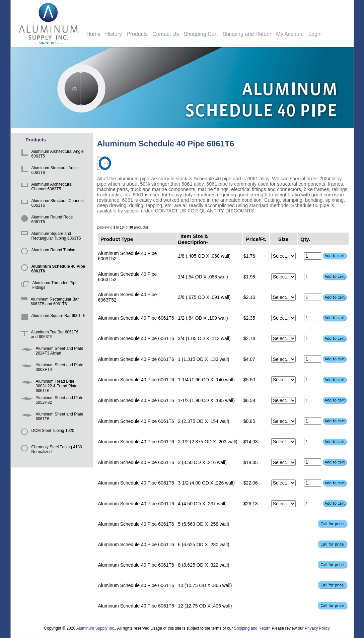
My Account (290, 34)
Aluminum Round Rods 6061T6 (46, 220)
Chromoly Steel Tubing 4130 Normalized (50, 450)
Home (94, 34)
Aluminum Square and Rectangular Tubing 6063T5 (50, 237)
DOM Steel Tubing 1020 (47, 434)
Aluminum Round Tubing (47, 253)
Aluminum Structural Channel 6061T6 (51, 204)
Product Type (117, 239)
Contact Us (166, 34)
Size (283, 239)
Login (315, 34)
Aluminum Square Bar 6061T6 (52, 319)
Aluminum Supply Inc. (96, 628)
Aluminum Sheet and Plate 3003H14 (51, 368)
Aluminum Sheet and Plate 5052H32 (51, 401)
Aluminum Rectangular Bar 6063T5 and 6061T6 (49, 302)
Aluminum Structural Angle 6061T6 (49, 171)
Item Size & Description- (193, 239)
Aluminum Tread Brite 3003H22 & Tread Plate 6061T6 (48, 385)
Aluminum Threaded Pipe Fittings (48, 286)
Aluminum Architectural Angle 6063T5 (51, 155)
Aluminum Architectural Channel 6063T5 (46, 187)
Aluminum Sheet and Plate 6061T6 (51, 417)
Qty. (305, 239)
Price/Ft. (256, 239)
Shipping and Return (247, 34)
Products (137, 34)
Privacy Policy (317, 628)
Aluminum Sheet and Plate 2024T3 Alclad (51, 352)
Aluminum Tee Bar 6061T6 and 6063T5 (49, 335)
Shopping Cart (201, 34)
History (114, 34)
